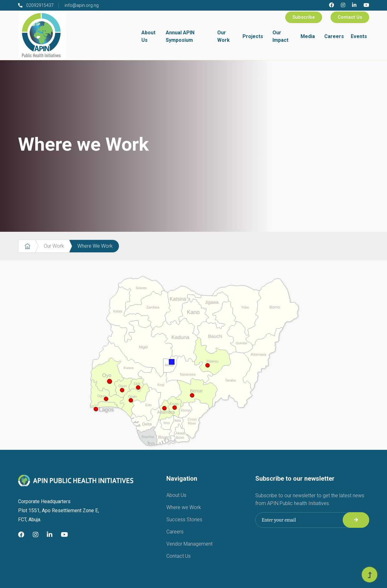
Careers (334, 36)
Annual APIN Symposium (180, 36)
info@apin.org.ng (82, 5)
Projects (253, 36)
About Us (148, 36)
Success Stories (184, 520)
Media (308, 36)
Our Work (223, 36)
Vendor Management (189, 544)
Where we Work (184, 507)
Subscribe (304, 17)
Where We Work (95, 246)
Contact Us (350, 17)
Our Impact (280, 36)
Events (359, 36)
